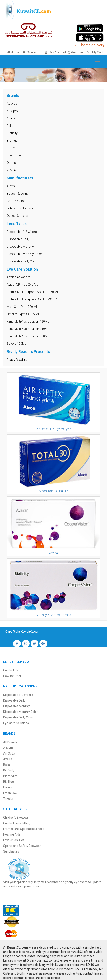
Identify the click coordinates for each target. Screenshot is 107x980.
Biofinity (12, 133)
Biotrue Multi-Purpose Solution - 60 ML (33, 292)
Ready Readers (17, 360)
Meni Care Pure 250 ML (22, 307)
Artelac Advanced (19, 277)
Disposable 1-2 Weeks (22, 232)
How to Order (12, 676)
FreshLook (14, 155)
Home (13, 52)
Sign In (31, 52)
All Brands (10, 742)
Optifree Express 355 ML (23, 314)
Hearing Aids (12, 834)
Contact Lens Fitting (17, 823)
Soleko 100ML (16, 344)
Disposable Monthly (20, 247)
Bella (10, 126)
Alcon (11, 186)
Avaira (11, 118)
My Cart (94, 52)
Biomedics (10, 776)
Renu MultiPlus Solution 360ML (28, 336)
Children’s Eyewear (16, 818)
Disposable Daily (18, 239)
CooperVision (16, 201)
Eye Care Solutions (16, 723)
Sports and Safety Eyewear (22, 846)
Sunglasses (11, 851)
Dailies (11, 148)
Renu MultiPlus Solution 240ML (28, 329)
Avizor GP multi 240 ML (22, 285)
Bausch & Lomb (18, 194)
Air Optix (12, 111)
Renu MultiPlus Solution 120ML (28, 321)
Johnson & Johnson (21, 208)
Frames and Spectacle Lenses (24, 829)
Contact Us (11, 670)
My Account (58, 52)
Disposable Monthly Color (24, 254)
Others (11, 163)
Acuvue (12, 104)
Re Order (75, 52)
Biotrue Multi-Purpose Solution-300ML (33, 299)
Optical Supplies (18, 216)
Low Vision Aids (14, 840)
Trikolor (8, 799)
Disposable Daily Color (22, 261)
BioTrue (12, 141)
